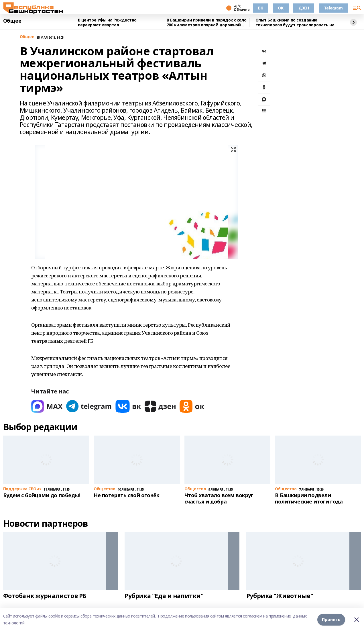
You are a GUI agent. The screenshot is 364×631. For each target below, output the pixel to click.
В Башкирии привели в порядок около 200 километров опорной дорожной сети (207, 22)
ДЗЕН (304, 8)
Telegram (333, 8)
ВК (260, 8)
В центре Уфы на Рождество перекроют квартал (107, 22)
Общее (12, 21)
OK (281, 8)
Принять (331, 619)
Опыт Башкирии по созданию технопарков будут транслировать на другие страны (295, 22)
